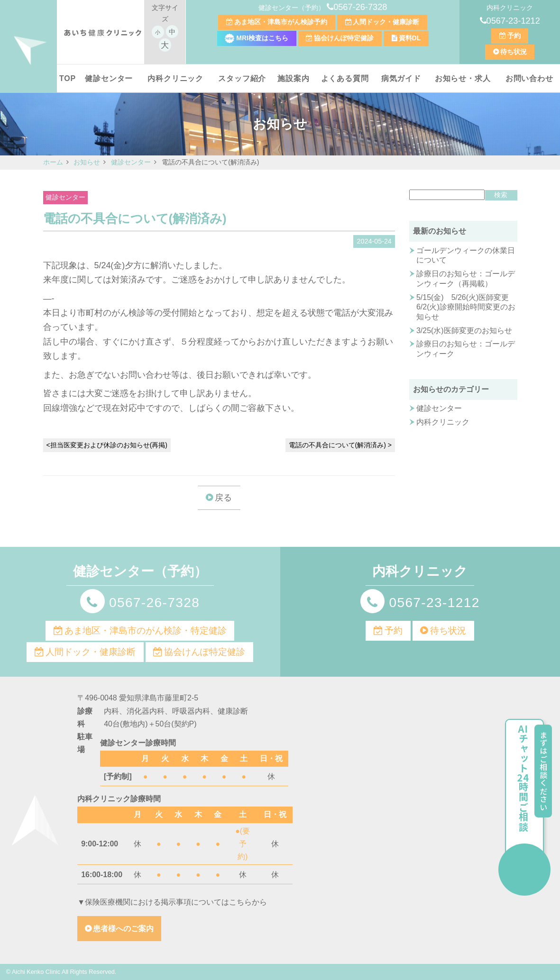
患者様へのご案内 (123, 929)
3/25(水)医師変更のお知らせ (464, 331)
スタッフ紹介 (242, 78)
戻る (223, 498)
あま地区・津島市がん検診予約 (281, 22)
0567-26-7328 (360, 7)
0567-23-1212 (513, 21)
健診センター (109, 78)
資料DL (410, 38)
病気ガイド (401, 78)
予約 (514, 36)
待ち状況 (514, 52)
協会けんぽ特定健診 (344, 38)
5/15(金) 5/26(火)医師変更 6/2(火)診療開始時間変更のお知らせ (466, 307)
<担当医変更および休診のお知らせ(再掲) (107, 445)
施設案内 (293, 78)
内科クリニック (175, 78)
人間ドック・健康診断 (386, 22)
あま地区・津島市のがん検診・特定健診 (146, 631)
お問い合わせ (529, 78)
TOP (68, 78)
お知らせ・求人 (463, 78)
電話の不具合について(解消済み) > (340, 445)
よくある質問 (345, 78)
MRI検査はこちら (257, 38)
